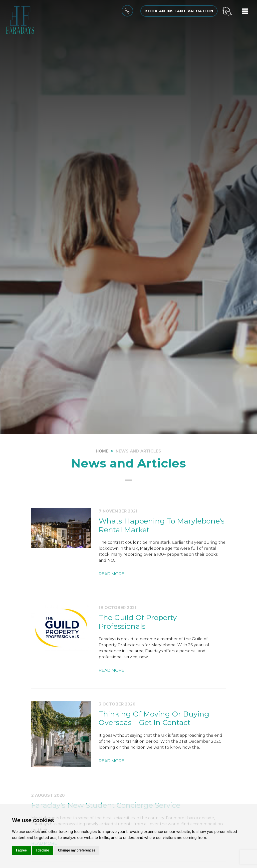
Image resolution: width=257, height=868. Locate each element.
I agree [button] (21, 850)
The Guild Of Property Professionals (138, 622)
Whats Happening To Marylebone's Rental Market (162, 525)
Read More (112, 574)
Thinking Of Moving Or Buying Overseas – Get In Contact (154, 718)
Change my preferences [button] (77, 850)
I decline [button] (42, 850)
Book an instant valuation (179, 11)
